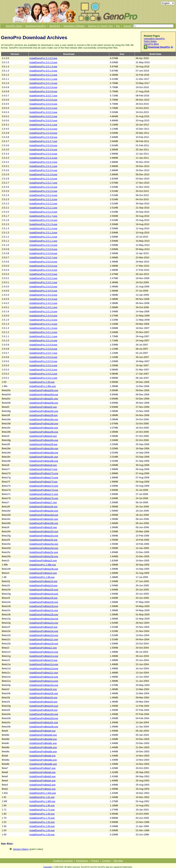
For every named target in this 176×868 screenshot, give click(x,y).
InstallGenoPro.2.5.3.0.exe (43, 170)
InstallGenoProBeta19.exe (43, 436)
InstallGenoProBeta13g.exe (44, 594)
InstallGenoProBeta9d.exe (43, 739)
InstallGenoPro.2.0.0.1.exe (43, 378)
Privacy (95, 861)
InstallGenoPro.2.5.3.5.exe (43, 150)
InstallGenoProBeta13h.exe (44, 590)
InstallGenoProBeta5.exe (42, 776)
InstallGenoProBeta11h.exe (44, 652)
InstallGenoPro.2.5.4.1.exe (43, 125)
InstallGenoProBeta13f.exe (43, 598)
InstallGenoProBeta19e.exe (44, 419)
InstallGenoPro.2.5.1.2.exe (43, 237)
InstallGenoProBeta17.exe (43, 502)
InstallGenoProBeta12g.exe (44, 623)
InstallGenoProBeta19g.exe (44, 411)
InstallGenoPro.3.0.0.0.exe (43, 120)
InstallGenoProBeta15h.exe (44, 531)
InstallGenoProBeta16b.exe (44, 523)
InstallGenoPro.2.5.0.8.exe (43, 253)
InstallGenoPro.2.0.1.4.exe (43, 324)
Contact (106, 861)
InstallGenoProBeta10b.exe (44, 727)
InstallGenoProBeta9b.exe (43, 747)
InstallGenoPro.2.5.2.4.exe (43, 195)
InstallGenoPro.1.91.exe (42, 797)
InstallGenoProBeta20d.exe (44, 394)
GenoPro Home (14, 26)
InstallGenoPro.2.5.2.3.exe (43, 199)
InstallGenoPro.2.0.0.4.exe (43, 365)
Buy (118, 26)
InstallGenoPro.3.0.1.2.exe (43, 75)
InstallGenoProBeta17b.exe (44, 498)
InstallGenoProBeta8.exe (42, 756)
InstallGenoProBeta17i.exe (43, 469)
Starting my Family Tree (100, 26)
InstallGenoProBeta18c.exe (44, 457)
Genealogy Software (74, 26)
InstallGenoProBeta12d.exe (44, 635)
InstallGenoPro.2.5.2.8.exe (43, 179)
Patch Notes (150, 41)
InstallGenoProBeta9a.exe (43, 751)
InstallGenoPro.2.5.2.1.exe (43, 208)
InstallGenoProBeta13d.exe (44, 606)
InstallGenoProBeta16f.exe (43, 507)
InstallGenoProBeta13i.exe (43, 585)
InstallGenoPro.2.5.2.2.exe (43, 204)
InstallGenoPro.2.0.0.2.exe (43, 374)
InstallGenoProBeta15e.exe (44, 544)
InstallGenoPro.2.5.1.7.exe (43, 216)
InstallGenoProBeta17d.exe (44, 490)
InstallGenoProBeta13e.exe (44, 602)
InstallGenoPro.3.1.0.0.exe (43, 58)
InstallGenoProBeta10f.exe (43, 710)
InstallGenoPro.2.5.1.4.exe (43, 228)
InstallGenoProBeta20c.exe (44, 399)
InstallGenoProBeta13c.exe (44, 610)
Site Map (118, 861)
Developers (82, 861)
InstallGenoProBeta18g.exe (44, 440)
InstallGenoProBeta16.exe (43, 527)
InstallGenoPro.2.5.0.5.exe (43, 266)
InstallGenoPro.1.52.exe (42, 822)
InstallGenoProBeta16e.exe (44, 511)
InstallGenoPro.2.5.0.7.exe (43, 257)
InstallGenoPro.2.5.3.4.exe (43, 154)
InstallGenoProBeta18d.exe (44, 453)
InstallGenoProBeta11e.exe (44, 664)
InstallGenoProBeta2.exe (42, 789)
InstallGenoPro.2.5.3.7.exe (43, 141)
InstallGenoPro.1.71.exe (42, 810)
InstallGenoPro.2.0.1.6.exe (43, 311)
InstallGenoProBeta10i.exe (43, 702)
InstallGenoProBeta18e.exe (44, 448)
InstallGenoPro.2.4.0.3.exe (43, 299)
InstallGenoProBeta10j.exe (43, 698)
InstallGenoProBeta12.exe (43, 648)
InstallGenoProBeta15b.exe (44, 556)
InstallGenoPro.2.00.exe (42, 382)
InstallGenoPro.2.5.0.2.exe (43, 278)
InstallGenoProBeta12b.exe (44, 644)
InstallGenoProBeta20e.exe (44, 390)
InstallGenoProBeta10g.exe (44, 706)
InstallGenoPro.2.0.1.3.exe (43, 328)
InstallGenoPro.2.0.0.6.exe (43, 357)
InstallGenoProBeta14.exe (43, 573)
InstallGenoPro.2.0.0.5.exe (43, 361)
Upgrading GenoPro (154, 39)
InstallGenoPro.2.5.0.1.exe (43, 282)
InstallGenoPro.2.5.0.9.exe (43, 249)
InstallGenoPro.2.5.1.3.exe (43, 233)
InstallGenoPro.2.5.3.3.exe (43, 158)
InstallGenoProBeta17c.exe (44, 494)
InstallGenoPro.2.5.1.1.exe (43, 241)
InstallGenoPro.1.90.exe (42, 805)
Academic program (63, 861)
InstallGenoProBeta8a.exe (43, 760)
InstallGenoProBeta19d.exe (44, 424)
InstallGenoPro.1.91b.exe (43, 793)
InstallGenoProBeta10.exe (43, 689)
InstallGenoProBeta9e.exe (43, 735)
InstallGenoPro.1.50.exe (42, 826)
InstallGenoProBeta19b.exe (44, 432)
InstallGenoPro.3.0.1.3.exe (43, 71)
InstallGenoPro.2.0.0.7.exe (43, 353)
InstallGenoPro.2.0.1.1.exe (43, 336)
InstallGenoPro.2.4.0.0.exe (43, 316)
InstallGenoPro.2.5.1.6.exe (43, 220)
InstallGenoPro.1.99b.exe (43, 565)
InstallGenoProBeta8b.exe (43, 764)
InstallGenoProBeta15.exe (43, 561)
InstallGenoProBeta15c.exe (44, 552)
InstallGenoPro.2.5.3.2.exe (43, 162)
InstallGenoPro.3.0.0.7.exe (43, 96)
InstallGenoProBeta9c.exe (43, 743)
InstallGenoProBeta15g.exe (44, 536)
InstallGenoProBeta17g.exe (44, 477)
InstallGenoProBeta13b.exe (44, 614)
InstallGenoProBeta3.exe (42, 785)
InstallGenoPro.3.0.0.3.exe (43, 112)
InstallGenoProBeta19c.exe (44, 428)
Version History (21, 849)
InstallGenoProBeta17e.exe (44, 486)
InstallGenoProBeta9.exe (42, 731)
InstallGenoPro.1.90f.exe (42, 801)
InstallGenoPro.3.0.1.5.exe (43, 62)
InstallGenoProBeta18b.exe (44, 461)
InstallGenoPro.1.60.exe (42, 814)
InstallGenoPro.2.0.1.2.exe (43, 332)
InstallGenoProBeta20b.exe (44, 403)
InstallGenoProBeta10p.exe (44, 685)
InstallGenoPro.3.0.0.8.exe (43, 91)
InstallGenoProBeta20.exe (43, 407)
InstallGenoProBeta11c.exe (44, 673)
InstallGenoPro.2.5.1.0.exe (43, 245)
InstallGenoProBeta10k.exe (44, 693)
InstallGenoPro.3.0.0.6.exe (43, 100)
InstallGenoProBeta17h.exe (44, 473)
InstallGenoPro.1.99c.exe (43, 386)
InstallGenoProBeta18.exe (43, 465)
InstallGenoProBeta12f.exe (43, 627)
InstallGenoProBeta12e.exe (44, 631)
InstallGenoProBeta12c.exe (44, 639)
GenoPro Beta (151, 44)
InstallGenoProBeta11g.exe (44, 656)
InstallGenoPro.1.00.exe (42, 835)
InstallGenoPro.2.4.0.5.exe (43, 291)
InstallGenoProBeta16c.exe (44, 519)
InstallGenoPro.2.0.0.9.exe (43, 345)
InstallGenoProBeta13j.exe (43, 581)
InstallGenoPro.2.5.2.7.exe (43, 183)
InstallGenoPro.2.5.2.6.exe (43, 187)
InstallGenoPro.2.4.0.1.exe (43, 307)
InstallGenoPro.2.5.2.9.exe (43, 174)
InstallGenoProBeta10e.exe (44, 714)
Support (127, 26)
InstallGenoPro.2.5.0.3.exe (43, 274)
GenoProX (55, 26)
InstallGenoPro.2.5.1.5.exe (43, 224)
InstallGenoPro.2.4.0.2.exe (43, 303)
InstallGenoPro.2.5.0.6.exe (43, 262)
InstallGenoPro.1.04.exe (42, 830)
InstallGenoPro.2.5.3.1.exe (43, 166)
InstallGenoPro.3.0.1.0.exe (43, 83)
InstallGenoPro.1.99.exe (42, 577)
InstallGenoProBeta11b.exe (44, 677)
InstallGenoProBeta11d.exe (44, 668)
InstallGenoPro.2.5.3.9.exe (43, 133)
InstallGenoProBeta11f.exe (43, 660)
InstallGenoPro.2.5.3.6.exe (43, 145)
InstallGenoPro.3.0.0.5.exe (43, 104)
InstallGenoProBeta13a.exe (44, 619)
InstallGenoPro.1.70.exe (42, 818)
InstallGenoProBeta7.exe (42, 768)
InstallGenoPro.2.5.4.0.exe (43, 129)
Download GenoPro (36, 26)
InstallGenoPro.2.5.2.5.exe (43, 191)
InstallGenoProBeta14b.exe (44, 569)
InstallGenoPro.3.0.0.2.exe (43, 116)
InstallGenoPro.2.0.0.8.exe (43, 349)
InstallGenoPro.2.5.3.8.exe (43, 137)
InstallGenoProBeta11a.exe (44, 681)
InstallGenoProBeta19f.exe (43, 415)
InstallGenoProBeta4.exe (42, 781)
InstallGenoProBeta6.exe (42, 772)
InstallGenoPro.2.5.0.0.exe (43, 287)
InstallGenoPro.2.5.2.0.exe (43, 212)
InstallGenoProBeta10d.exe (44, 718)
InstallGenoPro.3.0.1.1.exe (43, 79)
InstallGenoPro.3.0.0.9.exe (43, 87)
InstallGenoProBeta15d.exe (44, 548)
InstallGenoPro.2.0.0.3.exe (43, 370)
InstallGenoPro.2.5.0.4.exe (43, 270)
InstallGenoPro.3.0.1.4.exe (43, 67)
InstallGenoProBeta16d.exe (44, 515)
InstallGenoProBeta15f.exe (43, 540)
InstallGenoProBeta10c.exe (44, 722)
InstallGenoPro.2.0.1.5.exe (43, 320)
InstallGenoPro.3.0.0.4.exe (43, 108)
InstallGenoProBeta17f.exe (43, 482)
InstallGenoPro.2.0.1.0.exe (43, 341)
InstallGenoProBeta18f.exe (43, 444)
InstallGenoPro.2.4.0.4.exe (43, 295)
